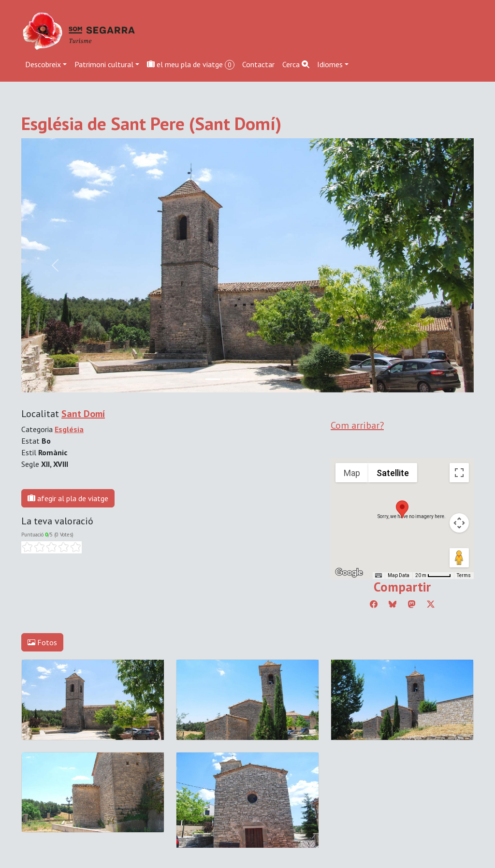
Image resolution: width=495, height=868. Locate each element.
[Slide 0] (213, 379)
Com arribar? (357, 425)
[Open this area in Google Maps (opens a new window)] (349, 573)
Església (69, 429)
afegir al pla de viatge (68, 498)
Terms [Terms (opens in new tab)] (464, 575)
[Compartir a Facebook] (374, 604)
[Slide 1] (230, 379)
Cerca (296, 64)
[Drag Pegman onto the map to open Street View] (459, 558)
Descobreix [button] (43, 64)
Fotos (42, 642)
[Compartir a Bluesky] (393, 604)
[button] (402, 509)
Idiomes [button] (330, 64)
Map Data (399, 575)
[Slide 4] (282, 379)
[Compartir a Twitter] (431, 604)
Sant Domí (83, 414)
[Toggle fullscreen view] (459, 473)
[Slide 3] (265, 379)
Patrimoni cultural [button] (104, 64)
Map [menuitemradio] (352, 473)
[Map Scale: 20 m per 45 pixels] (433, 576)
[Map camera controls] (459, 523)
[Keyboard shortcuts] (379, 576)
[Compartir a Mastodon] (412, 604)
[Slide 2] (247, 379)
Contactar (258, 64)
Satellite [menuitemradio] (393, 473)
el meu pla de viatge (191, 65)
